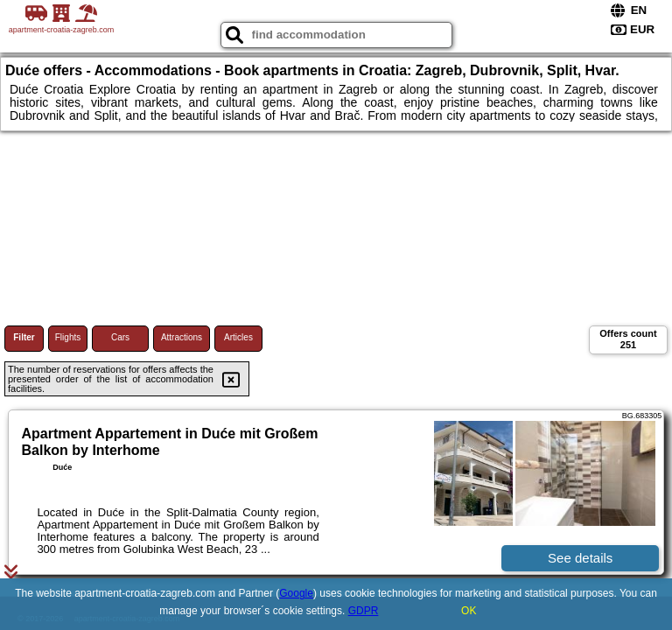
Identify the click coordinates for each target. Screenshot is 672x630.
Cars (120, 337)
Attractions (182, 337)
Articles (238, 337)
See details (580, 558)
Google (296, 593)
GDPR (364, 611)
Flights (68, 337)
